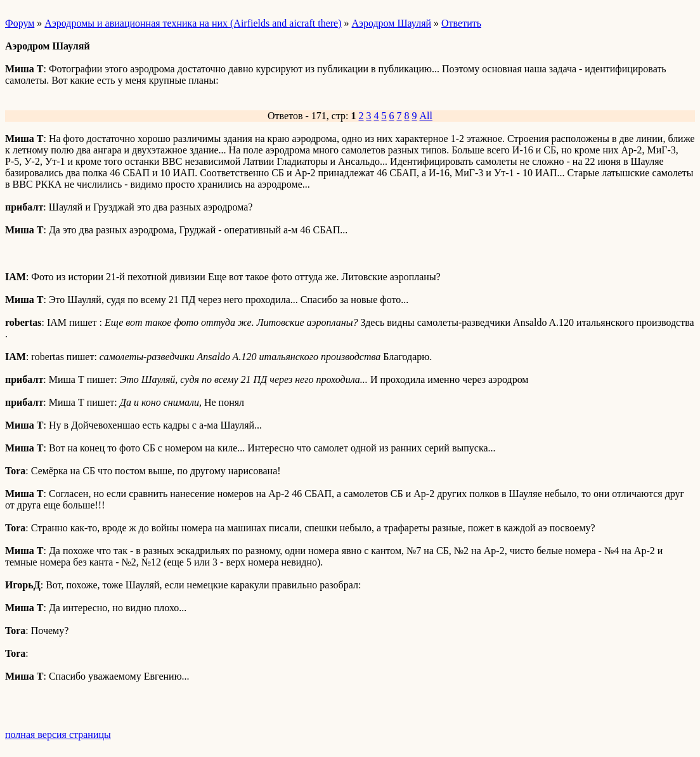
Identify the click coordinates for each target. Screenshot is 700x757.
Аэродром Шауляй (392, 23)
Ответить (461, 23)
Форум (20, 23)
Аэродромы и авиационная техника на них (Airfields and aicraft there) (193, 23)
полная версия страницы (58, 734)
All (426, 116)
